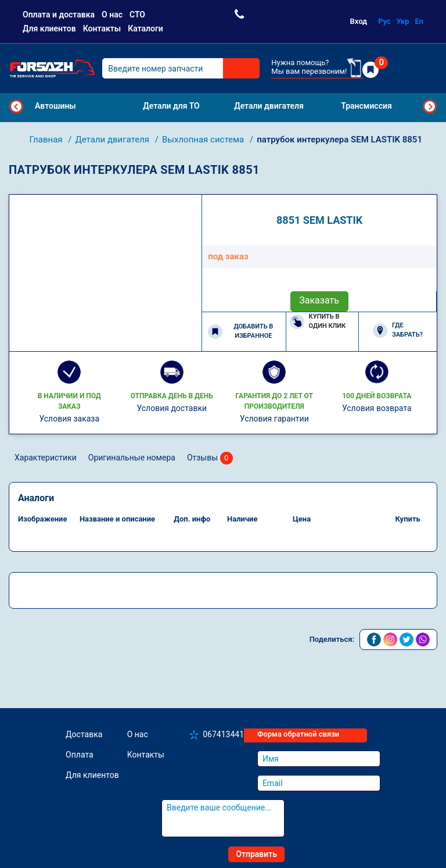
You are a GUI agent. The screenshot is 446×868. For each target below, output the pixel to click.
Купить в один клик (318, 322)
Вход (359, 21)
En (419, 21)
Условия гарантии (274, 419)
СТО (137, 15)
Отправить (256, 854)
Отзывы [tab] (210, 458)
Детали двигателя (113, 140)
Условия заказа (69, 419)
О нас (112, 15)
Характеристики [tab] (46, 458)
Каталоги (145, 28)
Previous (16, 106)
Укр (403, 21)
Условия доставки (172, 408)
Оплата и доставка (59, 15)
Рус (384, 21)
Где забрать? (398, 330)
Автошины (55, 106)
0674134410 (226, 734)
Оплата (80, 755)
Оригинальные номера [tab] (132, 458)
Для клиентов (49, 28)
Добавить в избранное (240, 331)
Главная (47, 140)
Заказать (319, 300)
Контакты (102, 28)
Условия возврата (377, 408)
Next (430, 106)
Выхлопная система (204, 140)
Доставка (84, 734)
